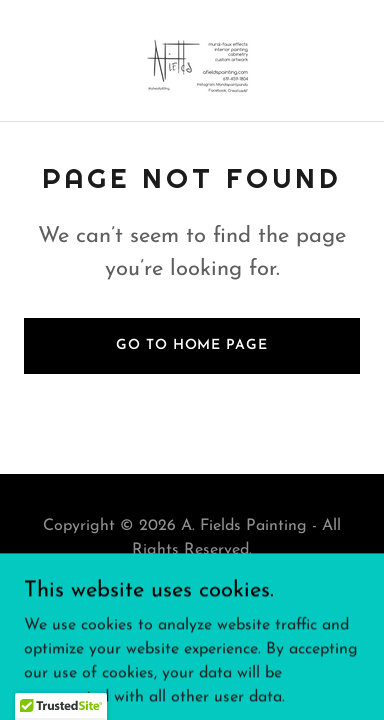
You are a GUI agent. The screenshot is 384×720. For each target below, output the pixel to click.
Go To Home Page (191, 345)
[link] (192, 60)
